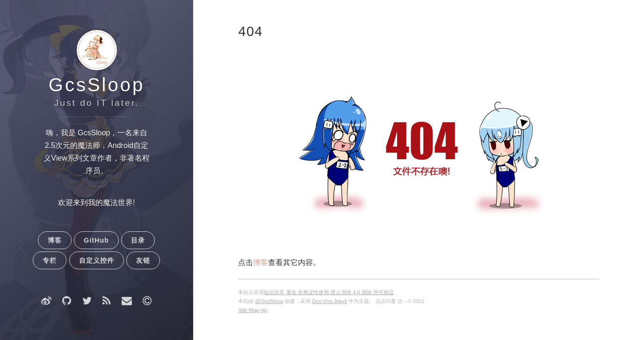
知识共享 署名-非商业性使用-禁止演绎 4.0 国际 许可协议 (329, 292)
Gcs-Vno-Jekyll (329, 301)
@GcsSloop (269, 301)
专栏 (50, 260)
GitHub (96, 240)
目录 (138, 240)
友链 (143, 260)
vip (264, 310)
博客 (55, 240)
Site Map (248, 310)
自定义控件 (97, 260)
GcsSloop (97, 85)
